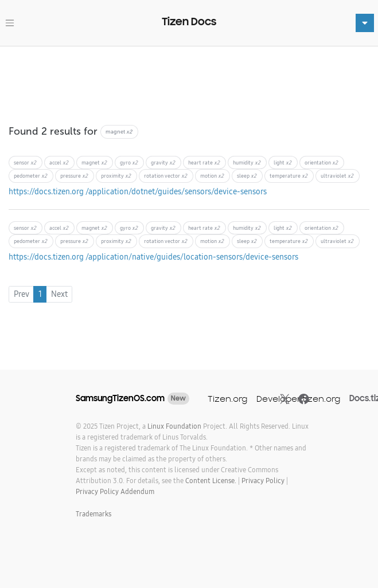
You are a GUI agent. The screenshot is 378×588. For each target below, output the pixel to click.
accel (59, 162)
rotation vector (166, 176)
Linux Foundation (174, 426)
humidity (247, 162)
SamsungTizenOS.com (120, 398)
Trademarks (93, 514)
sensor (25, 162)
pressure (74, 176)
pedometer (31, 176)
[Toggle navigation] (10, 23)
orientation (322, 162)
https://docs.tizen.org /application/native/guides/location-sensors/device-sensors (153, 257)
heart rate (204, 162)
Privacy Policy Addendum (115, 491)
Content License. (211, 481)
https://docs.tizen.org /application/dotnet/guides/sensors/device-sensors (138, 191)
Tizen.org (227, 399)
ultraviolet (337, 176)
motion (212, 176)
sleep (247, 176)
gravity (163, 162)
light (283, 162)
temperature (289, 176)
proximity (116, 176)
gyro (129, 162)
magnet (94, 162)
